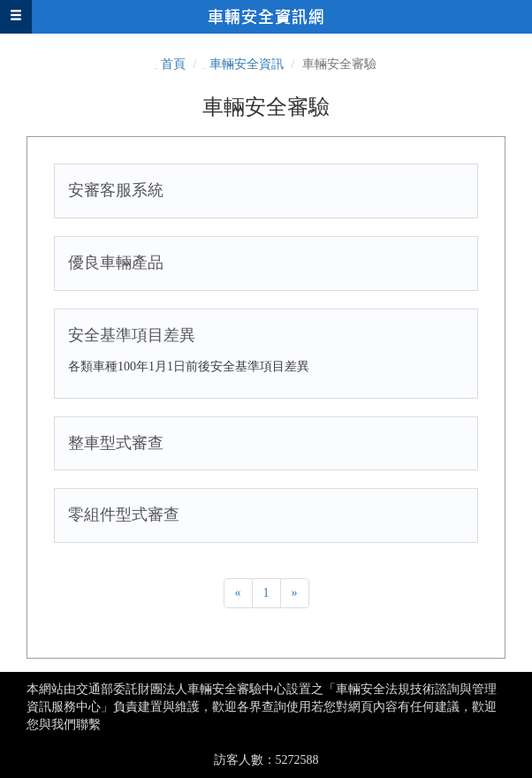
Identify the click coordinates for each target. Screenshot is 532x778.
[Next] (295, 593)
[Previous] (238, 593)
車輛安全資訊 (247, 64)
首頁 (173, 64)
